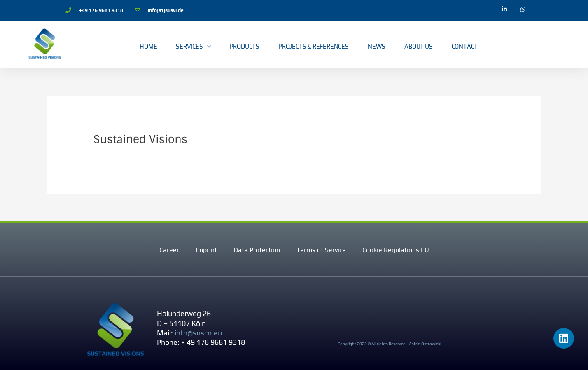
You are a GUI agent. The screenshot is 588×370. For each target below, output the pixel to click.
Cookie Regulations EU (396, 250)
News (377, 46)
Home (148, 46)
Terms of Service (321, 250)
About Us (418, 46)
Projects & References (314, 46)
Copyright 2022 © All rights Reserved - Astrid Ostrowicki (389, 344)
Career (169, 250)
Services (193, 47)
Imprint (206, 250)
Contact (465, 46)
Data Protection (257, 250)
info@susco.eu (198, 333)
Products (245, 46)
